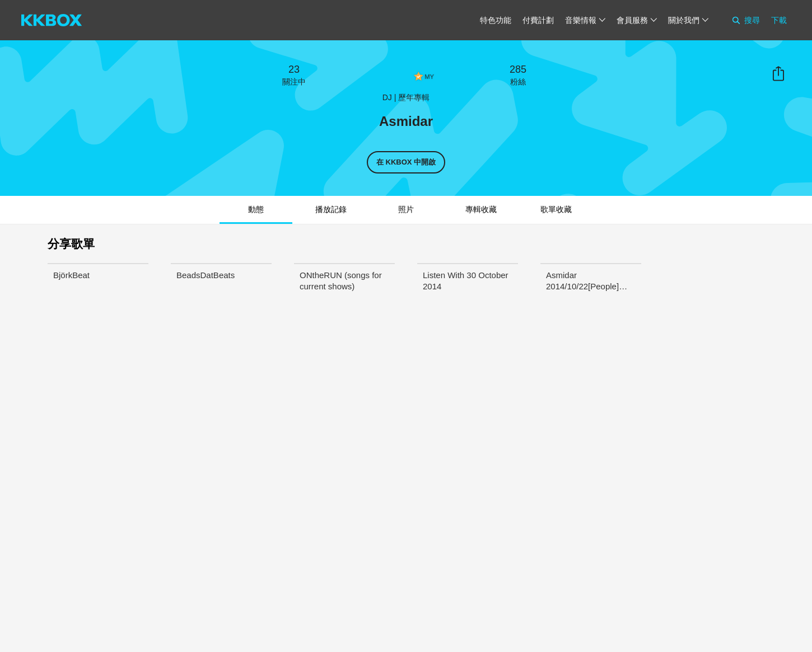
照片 (406, 209)
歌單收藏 (556, 209)
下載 (779, 20)
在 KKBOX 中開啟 (406, 162)
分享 (778, 74)
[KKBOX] (52, 20)
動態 (256, 209)
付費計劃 (538, 20)
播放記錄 (331, 209)
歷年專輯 (414, 97)
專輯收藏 (481, 209)
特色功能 (496, 20)
